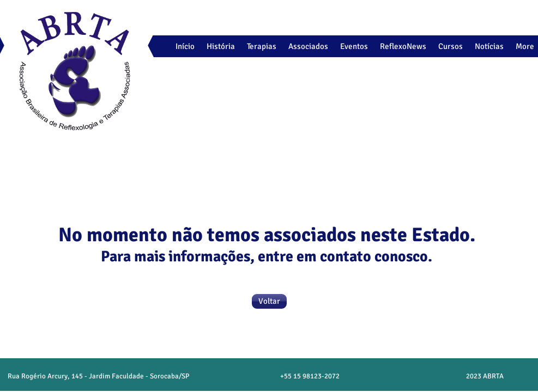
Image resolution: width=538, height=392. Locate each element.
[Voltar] (269, 301)
